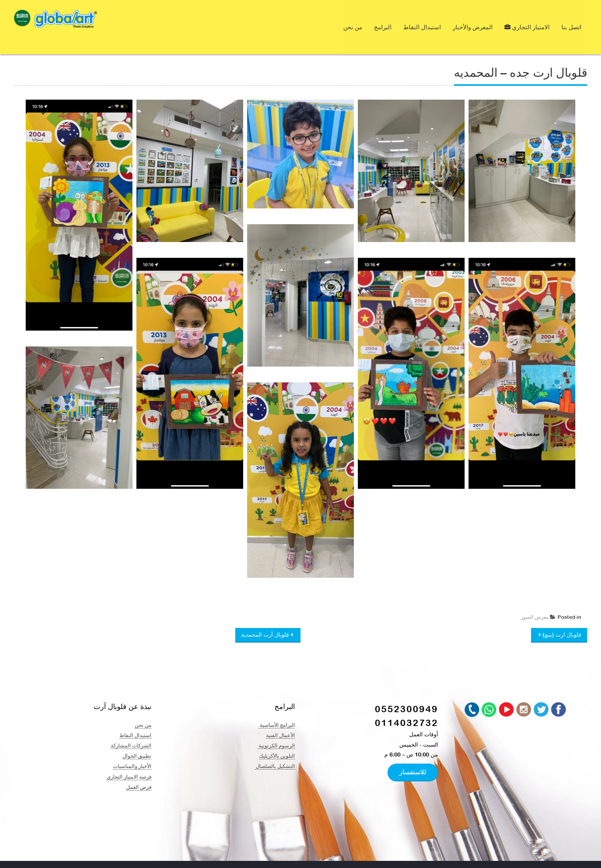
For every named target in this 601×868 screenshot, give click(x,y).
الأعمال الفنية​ (281, 719)
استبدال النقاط (422, 19)
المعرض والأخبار (473, 19)
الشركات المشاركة (131, 729)
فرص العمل (139, 770)
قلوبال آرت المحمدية (266, 618)
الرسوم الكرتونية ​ (276, 729)
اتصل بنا (571, 19)
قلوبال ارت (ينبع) (561, 618)
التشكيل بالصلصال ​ (275, 749)
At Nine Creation (222, 856)
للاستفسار (413, 755)
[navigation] (22, 20)
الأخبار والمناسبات (132, 749)
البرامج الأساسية (277, 708)
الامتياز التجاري (527, 19)
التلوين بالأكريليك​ (277, 739)
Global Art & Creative (90, 856)
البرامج (383, 19)
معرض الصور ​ (534, 600)
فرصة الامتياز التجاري (129, 760)
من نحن (353, 19)
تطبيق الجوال (137, 739)
